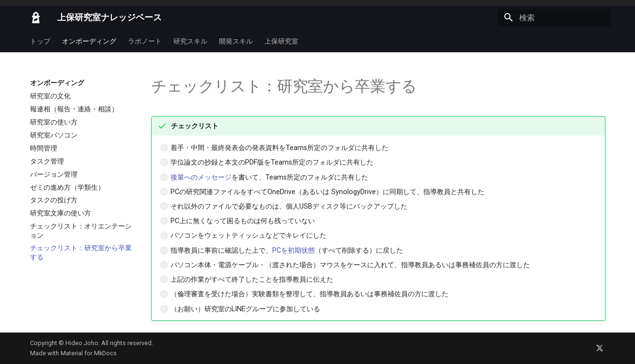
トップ (40, 41)
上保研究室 (281, 41)
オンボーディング (89, 41)
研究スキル (190, 41)
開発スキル (236, 41)
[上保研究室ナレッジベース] (36, 17)
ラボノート (145, 41)
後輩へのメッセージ (201, 177)
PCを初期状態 (294, 250)
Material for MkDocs (89, 353)
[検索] (555, 17)
